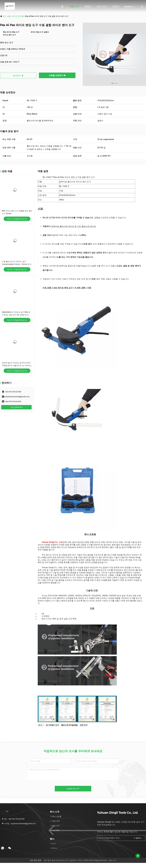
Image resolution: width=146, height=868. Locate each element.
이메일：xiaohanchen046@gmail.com (19, 824)
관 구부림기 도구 (52, 725)
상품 (8, 16)
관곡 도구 (84, 725)
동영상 (88, 6)
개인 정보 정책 (36, 860)
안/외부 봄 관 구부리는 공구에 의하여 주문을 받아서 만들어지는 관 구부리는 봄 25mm (16, 365)
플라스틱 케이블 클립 (69, 725)
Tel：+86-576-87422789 (13, 819)
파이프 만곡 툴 (18, 16)
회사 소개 (102, 6)
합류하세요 (138, 838)
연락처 (115, 6)
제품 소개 (74, 6)
